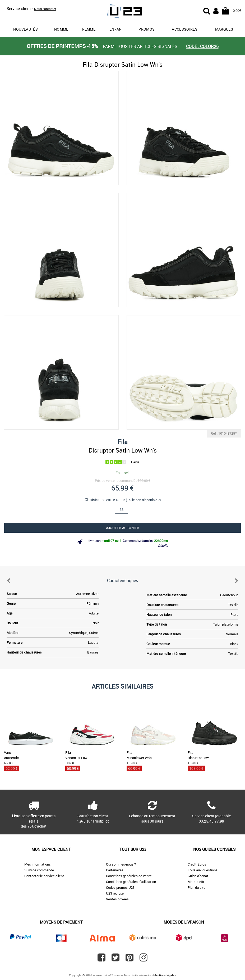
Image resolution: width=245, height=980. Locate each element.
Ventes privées (117, 899)
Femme (89, 29)
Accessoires (185, 29)
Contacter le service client (44, 876)
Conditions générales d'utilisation (131, 882)
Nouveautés (26, 29)
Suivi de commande (39, 870)
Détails (163, 545)
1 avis (135, 462)
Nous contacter (45, 9)
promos (147, 29)
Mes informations (38, 864)
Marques (224, 29)
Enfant (117, 29)
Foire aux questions (203, 870)
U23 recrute (115, 893)
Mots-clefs (196, 882)
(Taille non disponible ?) (143, 500)
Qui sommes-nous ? (121, 864)
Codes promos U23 (120, 887)
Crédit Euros (197, 864)
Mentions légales (165, 975)
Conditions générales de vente (129, 876)
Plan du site (197, 887)
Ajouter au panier (123, 528)
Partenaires (115, 870)
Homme (61, 29)
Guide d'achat (198, 876)
